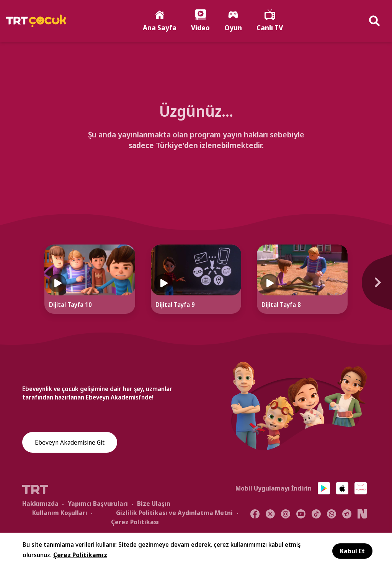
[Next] (373, 287)
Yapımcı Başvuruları (98, 504)
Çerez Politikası (135, 522)
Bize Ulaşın (154, 504)
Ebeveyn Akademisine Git (70, 442)
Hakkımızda (40, 504)
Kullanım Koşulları (60, 513)
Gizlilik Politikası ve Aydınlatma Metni (174, 513)
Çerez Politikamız (80, 555)
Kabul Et (352, 551)
